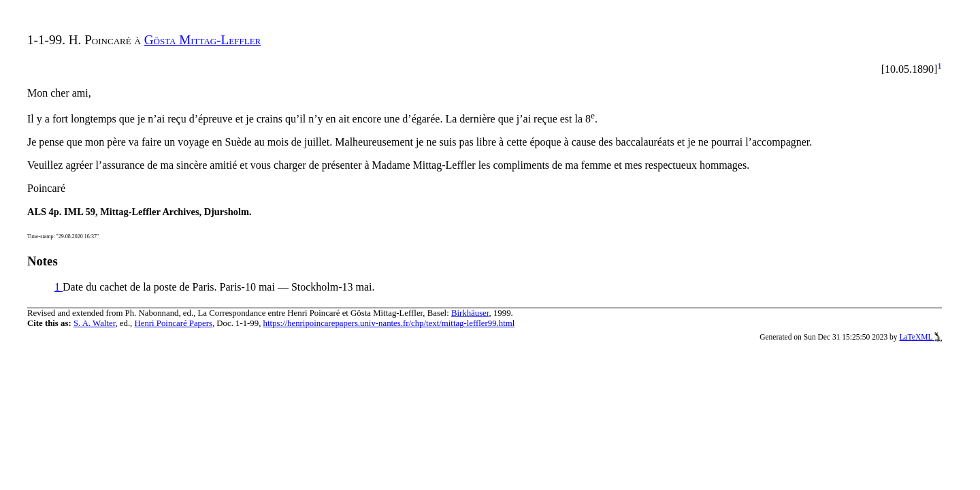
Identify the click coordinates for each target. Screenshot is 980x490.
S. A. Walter (95, 323)
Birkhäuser (470, 313)
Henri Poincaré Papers (173, 323)
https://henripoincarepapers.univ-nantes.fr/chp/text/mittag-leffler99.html (389, 323)
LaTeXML (920, 337)
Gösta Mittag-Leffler (203, 40)
